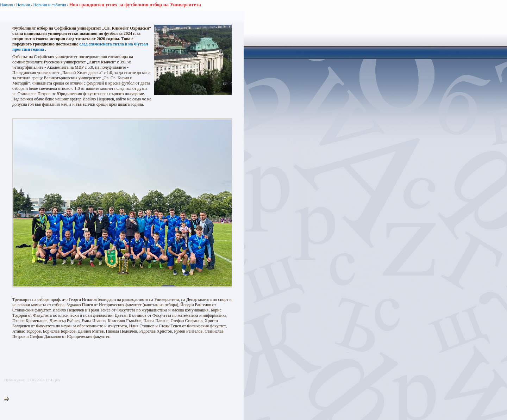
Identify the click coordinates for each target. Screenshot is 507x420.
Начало (7, 5)
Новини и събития (49, 5)
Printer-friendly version (8, 399)
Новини (23, 5)
